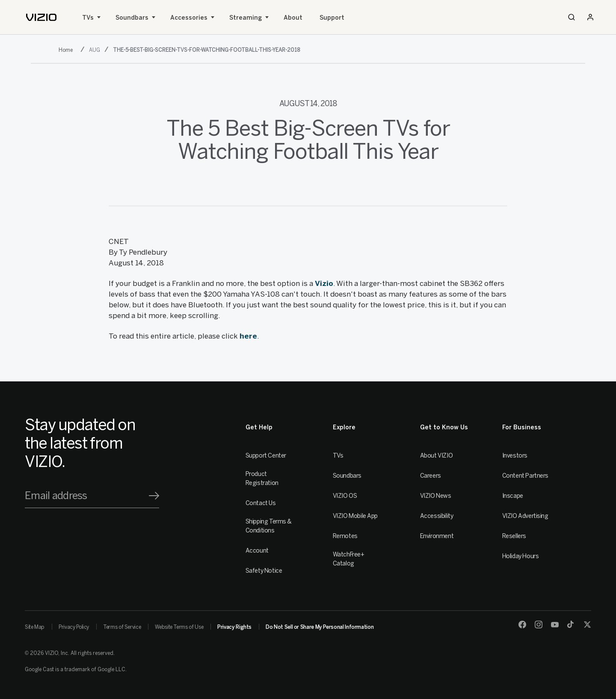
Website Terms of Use (179, 627)
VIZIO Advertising (525, 516)
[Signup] (154, 496)
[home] (41, 17)
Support (332, 18)
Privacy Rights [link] (234, 627)
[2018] (67, 49)
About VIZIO (436, 456)
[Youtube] (555, 625)
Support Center (266, 456)
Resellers (514, 536)
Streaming (246, 18)
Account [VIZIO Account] (257, 551)
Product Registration (262, 479)
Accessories (189, 18)
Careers (431, 476)
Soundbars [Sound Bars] (132, 18)
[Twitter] (587, 625)
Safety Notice (264, 571)
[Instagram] (539, 625)
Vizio (324, 283)
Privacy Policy (74, 627)
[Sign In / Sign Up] (590, 17)
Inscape (513, 496)
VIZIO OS (345, 496)
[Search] (572, 17)
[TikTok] (571, 625)
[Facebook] (522, 625)
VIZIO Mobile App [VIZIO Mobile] (355, 516)
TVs (88, 18)
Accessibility (437, 516)
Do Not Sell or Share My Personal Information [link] (320, 627)
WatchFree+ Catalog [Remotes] (349, 559)
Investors (515, 456)
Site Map (35, 627)
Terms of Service (122, 627)
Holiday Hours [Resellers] (521, 556)
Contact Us (261, 503)
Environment (437, 536)
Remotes (345, 536)
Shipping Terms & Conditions (269, 526)
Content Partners (525, 476)
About (293, 18)
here (248, 336)
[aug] (96, 49)
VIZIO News (436, 496)
